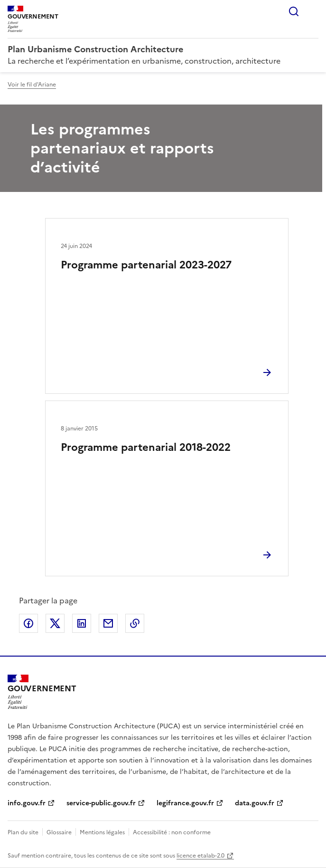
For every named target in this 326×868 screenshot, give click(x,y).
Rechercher (294, 11)
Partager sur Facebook (28, 623)
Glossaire (59, 832)
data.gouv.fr (255, 803)
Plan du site (23, 832)
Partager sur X (55, 623)
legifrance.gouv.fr (185, 803)
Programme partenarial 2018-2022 (146, 447)
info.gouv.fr (27, 803)
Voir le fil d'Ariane (32, 85)
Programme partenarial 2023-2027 (146, 265)
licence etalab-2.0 (200, 856)
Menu (313, 11)
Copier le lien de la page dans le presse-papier (135, 623)
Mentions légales (102, 832)
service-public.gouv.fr (101, 803)
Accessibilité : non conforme (172, 832)
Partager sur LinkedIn (82, 623)
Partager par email (108, 623)
